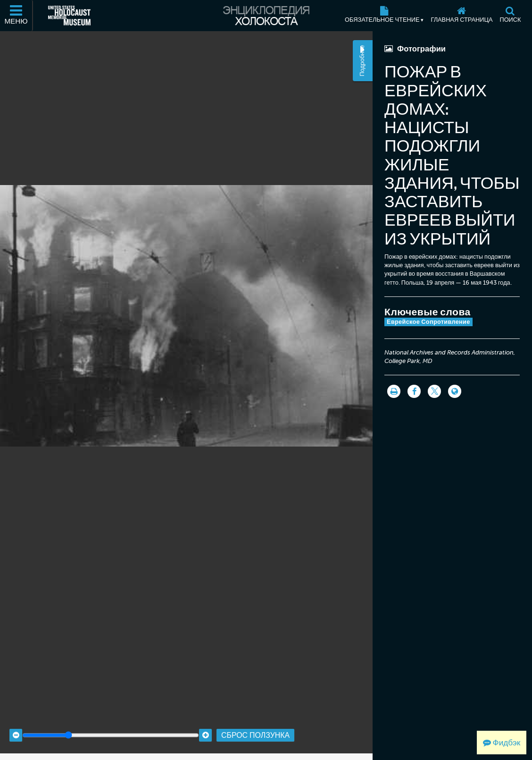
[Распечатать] (394, 391)
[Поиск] (510, 16)
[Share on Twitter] (434, 391)
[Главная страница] (462, 16)
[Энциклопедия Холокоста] (266, 16)
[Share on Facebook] (414, 391)
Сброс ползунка (255, 727)
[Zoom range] (111, 728)
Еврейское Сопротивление (428, 322)
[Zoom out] (16, 728)
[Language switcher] (455, 391)
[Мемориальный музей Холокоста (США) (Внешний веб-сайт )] (69, 16)
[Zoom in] (205, 728)
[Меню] (17, 16)
